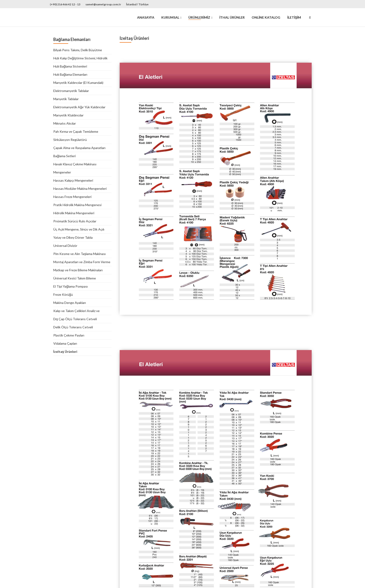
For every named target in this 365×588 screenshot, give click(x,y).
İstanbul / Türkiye (137, 4)
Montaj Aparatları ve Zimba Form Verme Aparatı (82, 262)
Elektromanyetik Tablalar (71, 91)
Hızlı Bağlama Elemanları (70, 74)
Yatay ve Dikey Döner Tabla (73, 237)
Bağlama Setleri (64, 156)
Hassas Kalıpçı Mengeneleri (73, 180)
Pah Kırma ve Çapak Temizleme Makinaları (76, 132)
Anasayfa (146, 17)
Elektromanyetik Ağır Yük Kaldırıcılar (79, 107)
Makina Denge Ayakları (70, 303)
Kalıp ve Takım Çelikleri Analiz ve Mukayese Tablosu (76, 311)
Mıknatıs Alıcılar (65, 123)
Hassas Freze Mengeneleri (72, 197)
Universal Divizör (65, 246)
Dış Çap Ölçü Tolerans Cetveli (75, 319)
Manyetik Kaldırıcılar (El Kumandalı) (78, 83)
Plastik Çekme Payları (69, 335)
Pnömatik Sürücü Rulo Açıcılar (75, 221)
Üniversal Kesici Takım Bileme (75, 278)
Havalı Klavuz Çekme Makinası (75, 164)
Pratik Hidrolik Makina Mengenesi (77, 205)
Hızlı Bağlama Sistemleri (70, 66)
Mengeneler (62, 172)
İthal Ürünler (232, 17)
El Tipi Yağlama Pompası (71, 286)
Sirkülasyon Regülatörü (70, 140)
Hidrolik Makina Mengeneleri (74, 213)
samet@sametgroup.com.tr (103, 4)
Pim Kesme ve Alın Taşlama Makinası (79, 254)
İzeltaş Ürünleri (65, 352)
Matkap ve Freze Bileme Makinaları (78, 270)
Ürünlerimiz (199, 17)
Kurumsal (170, 17)
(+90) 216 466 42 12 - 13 (65, 4)
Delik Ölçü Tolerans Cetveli (73, 327)
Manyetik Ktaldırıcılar (68, 115)
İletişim (294, 17)
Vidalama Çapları (65, 343)
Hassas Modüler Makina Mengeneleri (80, 189)
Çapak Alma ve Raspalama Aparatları (79, 148)
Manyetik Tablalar (66, 99)
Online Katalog (266, 17)
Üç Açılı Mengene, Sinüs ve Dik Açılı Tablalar (79, 229)
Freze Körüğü (63, 294)
